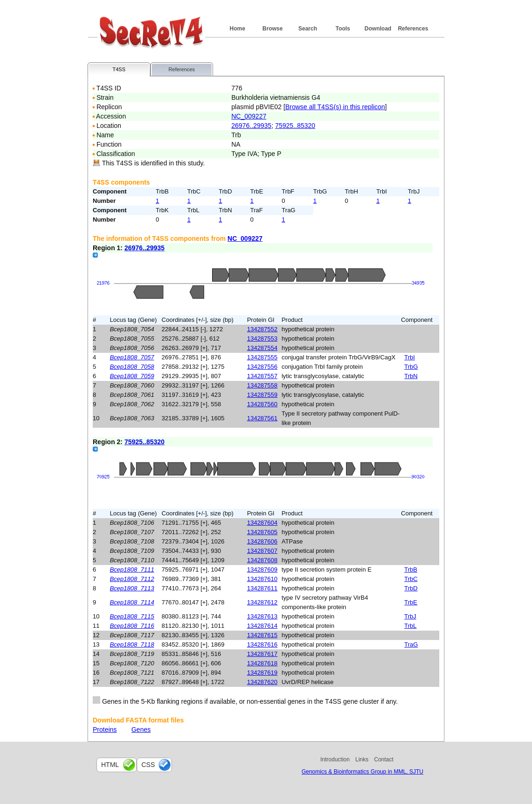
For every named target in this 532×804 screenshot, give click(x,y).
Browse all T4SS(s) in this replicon (335, 107)
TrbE (411, 602)
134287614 (262, 626)
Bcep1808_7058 (132, 367)
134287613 (262, 616)
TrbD (411, 588)
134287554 (262, 348)
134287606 (262, 541)
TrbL (410, 626)
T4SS (119, 69)
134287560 (262, 404)
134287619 (262, 673)
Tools (343, 29)
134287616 (262, 644)
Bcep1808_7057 (132, 357)
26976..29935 (251, 126)
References (413, 29)
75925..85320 (295, 126)
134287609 (262, 569)
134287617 (262, 654)
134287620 (262, 682)
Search (308, 29)
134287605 (262, 532)
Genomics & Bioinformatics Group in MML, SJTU (362, 772)
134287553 (262, 339)
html (110, 765)
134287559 (262, 395)
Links (362, 759)
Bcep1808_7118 (132, 644)
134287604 (262, 523)
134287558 (262, 385)
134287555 (262, 357)
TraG (411, 644)
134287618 (262, 663)
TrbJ (410, 616)
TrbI (410, 357)
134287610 (262, 579)
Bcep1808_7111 (132, 569)
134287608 (262, 560)
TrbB (411, 569)
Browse (272, 29)
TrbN (411, 376)
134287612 (262, 602)
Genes (141, 730)
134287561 (262, 418)
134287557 (262, 376)
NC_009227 (249, 116)
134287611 (262, 588)
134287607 (262, 551)
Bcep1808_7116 (132, 626)
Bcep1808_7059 (132, 376)
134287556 (262, 367)
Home (237, 29)
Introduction (335, 759)
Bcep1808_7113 (132, 588)
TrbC (411, 579)
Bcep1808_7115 (132, 616)
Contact (384, 759)
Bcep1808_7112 (132, 579)
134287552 (262, 329)
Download (378, 29)
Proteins (105, 730)
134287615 (262, 635)
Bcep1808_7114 (132, 602)
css (148, 765)
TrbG (411, 367)
